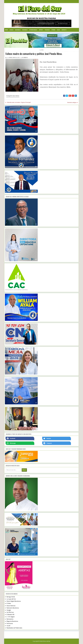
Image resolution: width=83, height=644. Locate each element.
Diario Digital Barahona (14, 601)
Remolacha (10, 619)
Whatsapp (11, 443)
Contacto (64, 30)
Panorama (10, 623)
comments (25, 57)
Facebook (11, 438)
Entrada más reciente (13, 102)
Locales (12, 30)
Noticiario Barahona (13, 608)
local (42, 50)
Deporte (41, 30)
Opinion (53, 30)
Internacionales (33, 30)
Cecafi (8, 626)
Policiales (47, 30)
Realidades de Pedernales (14, 628)
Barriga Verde (11, 597)
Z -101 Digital (11, 617)
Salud (58, 30)
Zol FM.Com (10, 612)
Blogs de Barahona (12, 621)
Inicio (7, 30)
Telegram (48, 443)
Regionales (25, 30)
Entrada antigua (72, 102)
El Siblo (9, 603)
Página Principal (26, 102)
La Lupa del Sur (11, 599)
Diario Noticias (11, 606)
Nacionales (18, 30)
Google (9, 610)
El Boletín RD (10, 615)
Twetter (47, 438)
